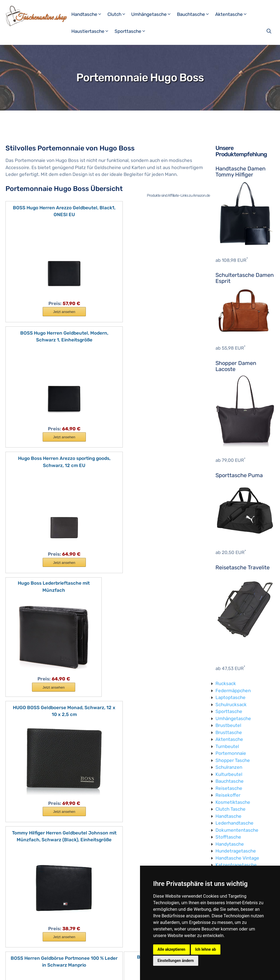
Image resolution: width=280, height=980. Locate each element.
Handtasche (89, 14)
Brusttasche (229, 732)
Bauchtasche (195, 14)
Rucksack (226, 683)
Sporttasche (132, 31)
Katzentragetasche (236, 865)
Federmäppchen (233, 691)
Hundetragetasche (236, 851)
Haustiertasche (92, 31)
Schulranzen (229, 767)
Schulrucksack (231, 704)
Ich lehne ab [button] (206, 949)
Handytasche (230, 844)
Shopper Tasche (233, 760)
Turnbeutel (227, 746)
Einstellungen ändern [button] (176, 961)
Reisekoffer (228, 795)
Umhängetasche (153, 14)
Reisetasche (229, 788)
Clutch (119, 14)
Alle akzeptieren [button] (171, 949)
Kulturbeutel (229, 774)
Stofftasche (228, 837)
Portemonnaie (231, 753)
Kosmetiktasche (233, 802)
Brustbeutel (228, 725)
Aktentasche (233, 14)
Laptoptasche (231, 697)
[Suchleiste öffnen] (269, 31)
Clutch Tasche (231, 809)
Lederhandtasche (234, 823)
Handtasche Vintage (237, 858)
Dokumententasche (237, 830)
